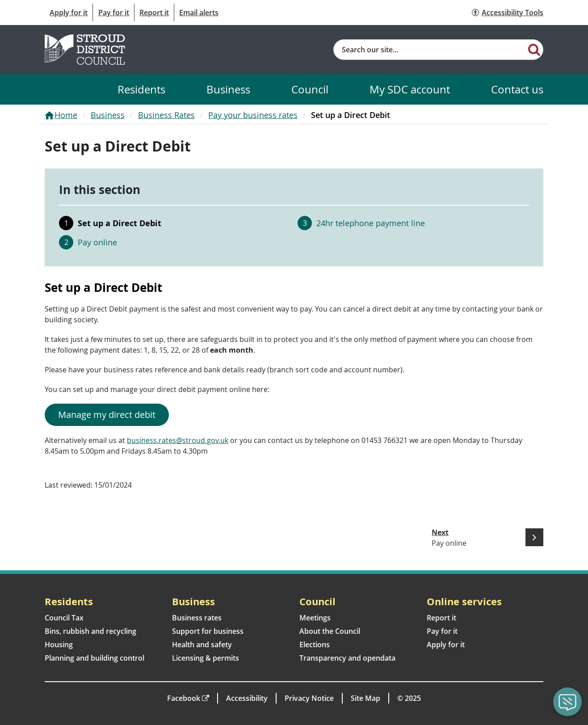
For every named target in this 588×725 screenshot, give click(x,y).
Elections (315, 645)
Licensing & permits (206, 658)
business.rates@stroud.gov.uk (178, 440)
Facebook (184, 698)
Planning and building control (94, 658)
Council (310, 89)
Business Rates (166, 115)
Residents (141, 89)
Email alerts (199, 13)
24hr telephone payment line (371, 223)
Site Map (365, 698)
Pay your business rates (253, 115)
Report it (154, 13)
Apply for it (69, 13)
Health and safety (202, 645)
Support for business (208, 631)
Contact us (517, 89)
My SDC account (410, 89)
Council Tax (64, 618)
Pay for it (114, 13)
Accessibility (247, 698)
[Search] (534, 49)
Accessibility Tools (512, 13)
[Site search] (430, 50)
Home (66, 115)
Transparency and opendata (347, 658)
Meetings (315, 618)
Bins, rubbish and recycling (90, 631)
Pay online (97, 242)
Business (228, 89)
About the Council (330, 631)
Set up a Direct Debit (120, 223)
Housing (59, 645)
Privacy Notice (309, 698)
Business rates (197, 618)
